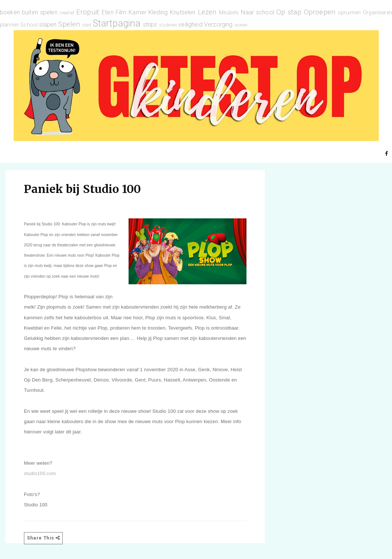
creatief (67, 13)
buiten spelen (40, 12)
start (87, 25)
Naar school (258, 12)
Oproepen (320, 12)
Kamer (137, 12)
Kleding (158, 12)
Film (121, 12)
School (29, 25)
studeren (168, 25)
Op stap (289, 12)
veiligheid (190, 24)
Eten (108, 12)
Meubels (229, 13)
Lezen (207, 12)
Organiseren (377, 13)
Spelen (69, 24)
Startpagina (117, 23)
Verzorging (218, 24)
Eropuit (88, 12)
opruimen (349, 13)
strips (150, 24)
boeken (10, 12)
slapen (48, 24)
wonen (241, 25)
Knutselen (183, 12)
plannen (9, 25)
